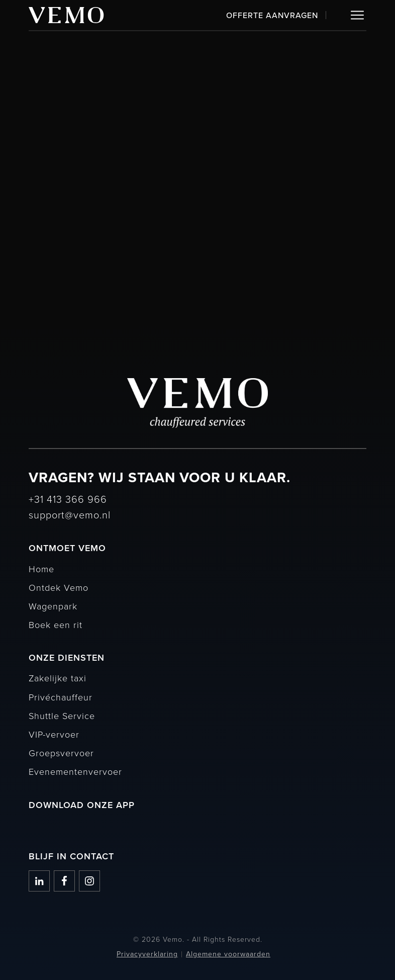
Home (41, 569)
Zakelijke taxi (58, 678)
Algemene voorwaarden (228, 954)
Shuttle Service (62, 716)
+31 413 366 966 (68, 499)
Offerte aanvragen (272, 15)
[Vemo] (66, 15)
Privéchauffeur (61, 697)
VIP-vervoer (54, 734)
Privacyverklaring (147, 954)
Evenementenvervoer (75, 771)
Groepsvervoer (61, 753)
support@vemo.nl (70, 514)
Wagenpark (53, 606)
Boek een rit (56, 625)
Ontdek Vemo (59, 587)
